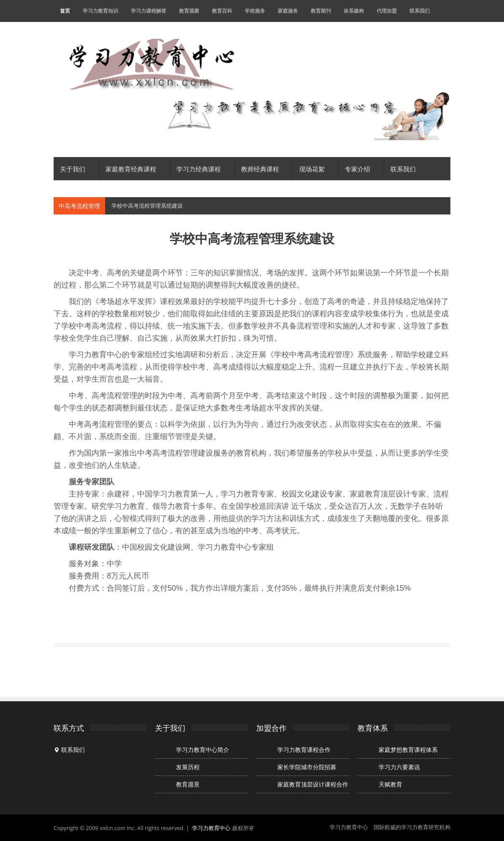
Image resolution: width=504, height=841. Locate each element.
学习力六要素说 (399, 767)
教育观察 (189, 11)
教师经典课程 (264, 168)
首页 (65, 11)
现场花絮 (316, 168)
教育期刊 (321, 11)
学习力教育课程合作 (304, 750)
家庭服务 (288, 11)
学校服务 (255, 11)
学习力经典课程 (202, 168)
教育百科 (222, 11)
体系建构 (354, 11)
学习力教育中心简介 (203, 750)
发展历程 (188, 767)
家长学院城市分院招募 (307, 767)
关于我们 (76, 168)
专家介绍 (361, 168)
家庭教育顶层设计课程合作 (313, 784)
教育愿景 (188, 784)
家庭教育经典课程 (134, 168)
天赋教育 (390, 784)
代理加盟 (387, 11)
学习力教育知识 (100, 11)
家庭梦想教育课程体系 (408, 750)
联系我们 (420, 11)
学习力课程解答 (149, 11)
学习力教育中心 (211, 828)
